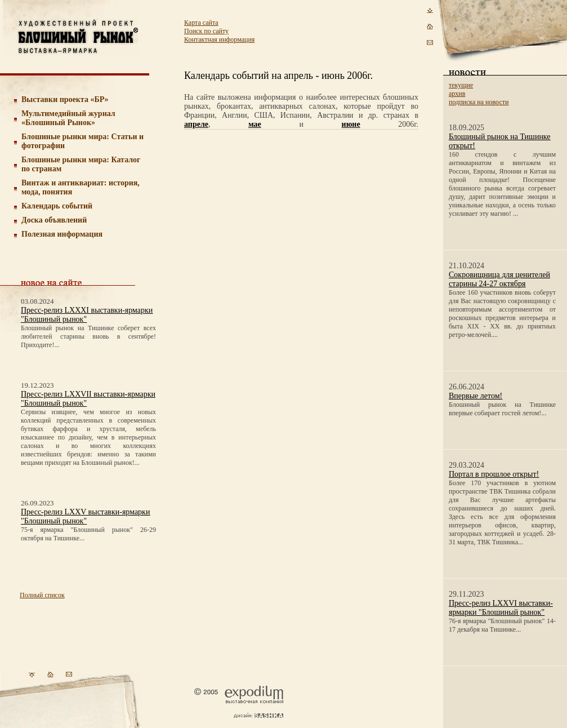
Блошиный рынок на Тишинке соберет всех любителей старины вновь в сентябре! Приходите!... (88, 336)
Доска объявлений (54, 220)
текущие (461, 85)
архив (457, 94)
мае (255, 124)
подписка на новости (479, 102)
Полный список (42, 595)
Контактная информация (219, 39)
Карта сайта (201, 23)
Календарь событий (57, 206)
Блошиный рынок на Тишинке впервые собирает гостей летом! (502, 409)
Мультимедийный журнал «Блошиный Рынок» (68, 118)
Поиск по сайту (206, 31)
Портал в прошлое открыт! (494, 474)
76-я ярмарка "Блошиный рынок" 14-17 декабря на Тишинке (502, 625)
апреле (196, 124)
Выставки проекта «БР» (65, 99)
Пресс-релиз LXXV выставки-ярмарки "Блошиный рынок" (85, 516)
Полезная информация (62, 234)
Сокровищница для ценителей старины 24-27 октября (499, 279)
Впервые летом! (476, 396)
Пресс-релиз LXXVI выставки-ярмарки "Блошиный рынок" (501, 608)
